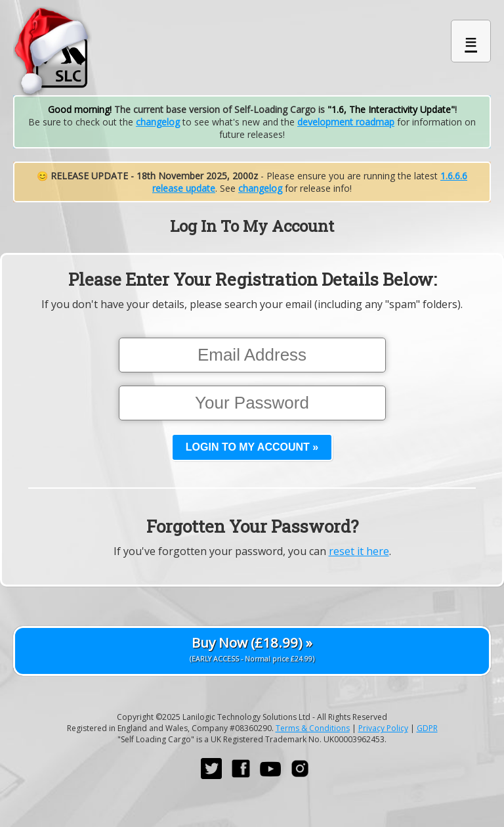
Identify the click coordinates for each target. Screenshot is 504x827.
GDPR (427, 728)
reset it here (359, 551)
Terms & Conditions (313, 728)
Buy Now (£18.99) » (252, 650)
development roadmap (346, 122)
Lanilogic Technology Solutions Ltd (246, 717)
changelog (158, 122)
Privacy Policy (383, 728)
